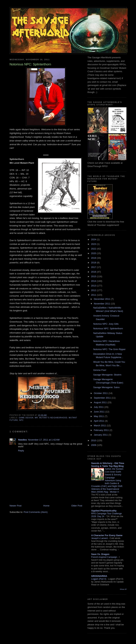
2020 (94, 253)
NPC (21, 420)
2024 (94, 239)
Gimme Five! (100, 370)
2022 (94, 249)
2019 (94, 258)
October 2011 (101, 393)
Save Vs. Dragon (100, 554)
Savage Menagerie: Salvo (106, 387)
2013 (94, 286)
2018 (94, 263)
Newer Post (15, 506)
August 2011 (101, 402)
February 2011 (102, 430)
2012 (94, 290)
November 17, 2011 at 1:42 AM (44, 440)
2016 (94, 272)
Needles (22, 440)
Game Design (26, 418)
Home (46, 506)
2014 (94, 281)
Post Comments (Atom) (36, 512)
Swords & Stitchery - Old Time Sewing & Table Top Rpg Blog (108, 465)
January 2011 (101, 435)
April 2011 (99, 421)
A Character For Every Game (107, 535)
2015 (94, 276)
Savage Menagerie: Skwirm (107, 375)
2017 (94, 267)
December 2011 (102, 299)
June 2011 (100, 412)
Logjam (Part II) (99, 579)
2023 (94, 244)
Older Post (77, 506)
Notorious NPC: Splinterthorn (108, 328)
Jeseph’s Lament (100, 538)
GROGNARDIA (99, 576)
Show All (123, 589)
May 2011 (99, 416)
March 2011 (100, 426)
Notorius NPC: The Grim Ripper (109, 349)
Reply (21, 451)
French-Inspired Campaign (104, 557)
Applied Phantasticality (104, 511)
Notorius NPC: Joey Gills (106, 324)
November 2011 (102, 304)
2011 (94, 295)
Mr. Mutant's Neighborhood (51, 418)
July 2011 (99, 407)
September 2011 (103, 398)
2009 (94, 445)
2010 (94, 440)
